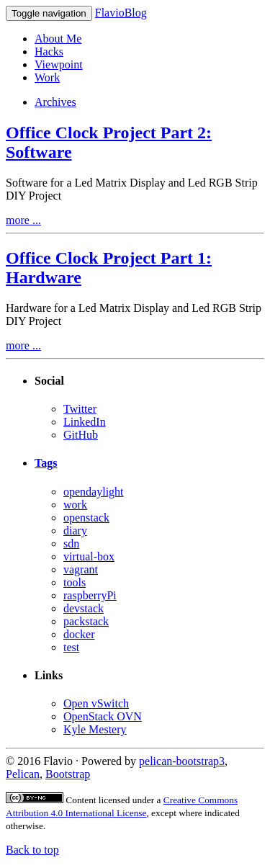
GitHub (81, 435)
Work (47, 77)
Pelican (23, 774)
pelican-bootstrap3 (182, 761)
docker (79, 634)
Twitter (80, 409)
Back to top (32, 850)
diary (75, 531)
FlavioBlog (121, 13)
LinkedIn (85, 422)
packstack (86, 621)
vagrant (81, 569)
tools (75, 582)
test (71, 647)
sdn (71, 543)
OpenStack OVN (103, 716)
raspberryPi (90, 595)
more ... (23, 220)
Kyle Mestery (95, 729)
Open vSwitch (96, 703)
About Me (58, 39)
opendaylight (94, 492)
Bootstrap (68, 774)
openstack (86, 518)
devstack (84, 608)
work (75, 505)
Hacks (49, 52)
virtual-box (89, 556)
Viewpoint (59, 64)
